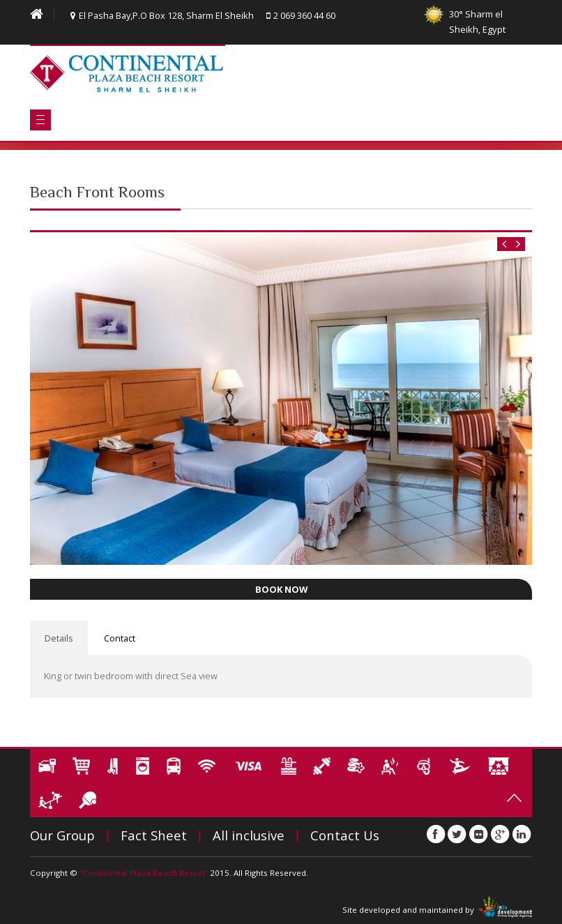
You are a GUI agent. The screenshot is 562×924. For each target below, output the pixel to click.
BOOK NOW (281, 589)
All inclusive (249, 835)
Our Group (62, 835)
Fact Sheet (154, 835)
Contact (120, 638)
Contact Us (345, 835)
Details (59, 638)
